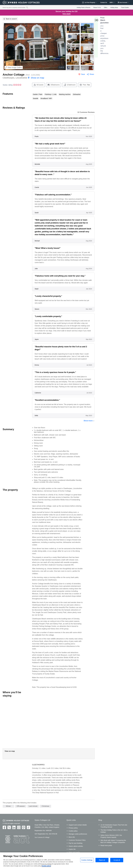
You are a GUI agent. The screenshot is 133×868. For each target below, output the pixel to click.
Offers (106, 8)
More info (72, 837)
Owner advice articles (76, 846)
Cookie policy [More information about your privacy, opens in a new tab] (46, 866)
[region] (66, 860)
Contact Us (104, 3)
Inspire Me (72, 849)
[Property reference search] (27, 7)
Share (92, 74)
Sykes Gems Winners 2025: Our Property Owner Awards (111, 836)
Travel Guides (125, 8)
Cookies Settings (87, 860)
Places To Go (97, 8)
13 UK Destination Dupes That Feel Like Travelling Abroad (114, 826)
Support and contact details (78, 825)
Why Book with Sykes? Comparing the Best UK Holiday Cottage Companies (113, 841)
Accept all (117, 860)
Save (83, 74)
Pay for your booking (75, 843)
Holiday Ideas (114, 8)
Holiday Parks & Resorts (84, 8)
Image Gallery (14, 67)
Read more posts (106, 845)
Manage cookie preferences (78, 834)
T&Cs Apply (67, 14)
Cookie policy (73, 831)
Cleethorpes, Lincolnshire (23, 78)
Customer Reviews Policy (77, 840)
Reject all (102, 860)
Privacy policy (73, 828)
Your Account (123, 2)
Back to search (11, 19)
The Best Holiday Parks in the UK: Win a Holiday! (114, 831)
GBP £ (112, 3)
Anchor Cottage (14, 75)
